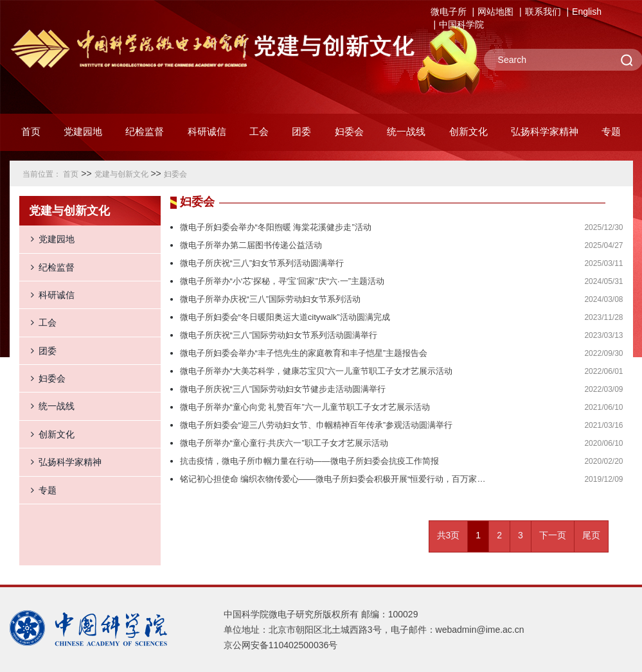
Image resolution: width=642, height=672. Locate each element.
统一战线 (47, 406)
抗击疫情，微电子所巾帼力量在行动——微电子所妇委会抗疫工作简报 (309, 461)
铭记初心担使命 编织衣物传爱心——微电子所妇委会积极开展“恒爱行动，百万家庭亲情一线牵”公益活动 (335, 479)
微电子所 (449, 12)
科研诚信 (47, 295)
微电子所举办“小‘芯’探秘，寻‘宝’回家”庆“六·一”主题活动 (282, 281)
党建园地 (47, 239)
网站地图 (495, 12)
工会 (38, 323)
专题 (38, 490)
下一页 (553, 535)
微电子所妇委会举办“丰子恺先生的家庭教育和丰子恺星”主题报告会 (304, 353)
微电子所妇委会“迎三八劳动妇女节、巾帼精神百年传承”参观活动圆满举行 (317, 425)
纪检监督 (47, 267)
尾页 (591, 535)
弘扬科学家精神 (60, 462)
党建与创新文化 (121, 174)
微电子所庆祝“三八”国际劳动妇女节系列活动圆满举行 (279, 335)
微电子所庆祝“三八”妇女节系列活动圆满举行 (262, 263)
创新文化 (47, 434)
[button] (145, 135)
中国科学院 (461, 24)
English (587, 12)
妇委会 (175, 174)
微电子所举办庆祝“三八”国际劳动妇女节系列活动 (271, 299)
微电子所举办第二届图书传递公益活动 (251, 245)
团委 (38, 351)
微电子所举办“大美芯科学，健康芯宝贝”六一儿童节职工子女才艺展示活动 (317, 371)
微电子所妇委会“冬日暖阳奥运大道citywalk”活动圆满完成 (285, 317)
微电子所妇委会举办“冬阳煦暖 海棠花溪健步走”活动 (276, 227)
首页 (31, 131)
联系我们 (543, 12)
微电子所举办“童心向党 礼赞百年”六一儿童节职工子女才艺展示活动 (305, 407)
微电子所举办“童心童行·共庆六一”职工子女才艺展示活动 (284, 443)
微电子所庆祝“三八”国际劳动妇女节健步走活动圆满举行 (283, 389)
